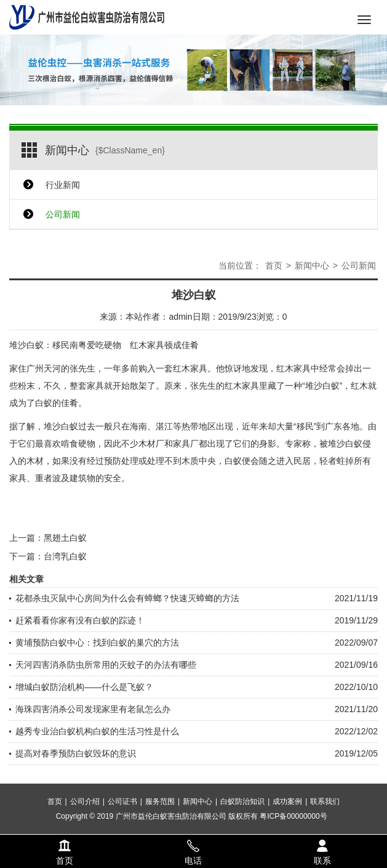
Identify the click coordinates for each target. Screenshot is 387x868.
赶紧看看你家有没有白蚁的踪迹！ (80, 620)
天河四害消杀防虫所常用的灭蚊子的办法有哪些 (106, 665)
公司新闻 (63, 214)
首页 (274, 266)
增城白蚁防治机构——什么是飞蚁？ (84, 687)
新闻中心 (312, 266)
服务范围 (160, 824)
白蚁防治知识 (242, 824)
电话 (193, 844)
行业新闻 (63, 185)
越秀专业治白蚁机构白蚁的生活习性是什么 (97, 731)
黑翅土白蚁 (65, 538)
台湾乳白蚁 (65, 556)
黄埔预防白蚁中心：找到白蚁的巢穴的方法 (97, 643)
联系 (322, 844)
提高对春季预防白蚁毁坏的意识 (76, 753)
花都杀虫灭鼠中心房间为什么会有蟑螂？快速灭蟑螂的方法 (127, 598)
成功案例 (287, 824)
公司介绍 (85, 824)
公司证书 (122, 824)
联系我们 (325, 824)
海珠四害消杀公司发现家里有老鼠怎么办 (93, 709)
